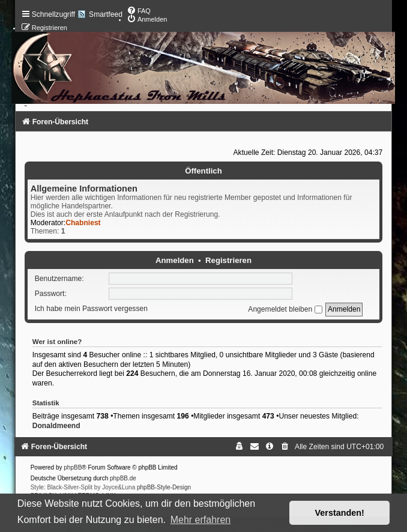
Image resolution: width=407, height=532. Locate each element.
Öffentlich (203, 171)
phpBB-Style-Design (164, 487)
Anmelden (175, 260)
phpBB (73, 467)
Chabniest (83, 223)
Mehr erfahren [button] (201, 520)
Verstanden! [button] (340, 513)
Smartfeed (106, 14)
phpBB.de (123, 478)
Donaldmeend (56, 426)
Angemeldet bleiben (285, 309)
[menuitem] (139, 11)
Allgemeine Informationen (84, 189)
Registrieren (228, 260)
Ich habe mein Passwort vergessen (91, 309)
